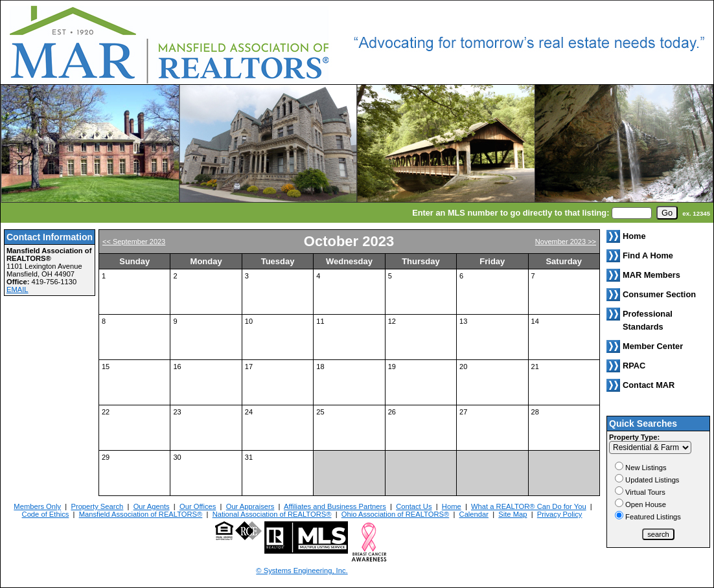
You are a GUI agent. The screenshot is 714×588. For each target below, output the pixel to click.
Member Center (653, 346)
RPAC (634, 366)
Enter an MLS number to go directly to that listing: (511, 213)
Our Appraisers (250, 506)
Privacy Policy (560, 514)
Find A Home (648, 255)
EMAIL (17, 289)
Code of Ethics (46, 514)
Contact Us (414, 506)
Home (452, 506)
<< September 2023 (134, 242)
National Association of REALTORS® (272, 514)
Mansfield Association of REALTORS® (141, 514)
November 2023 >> (566, 242)
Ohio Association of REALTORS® (395, 514)
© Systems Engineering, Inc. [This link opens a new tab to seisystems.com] (302, 571)
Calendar (474, 514)
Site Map (512, 514)
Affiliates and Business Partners (335, 506)
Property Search (97, 506)
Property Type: (634, 437)
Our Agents (152, 506)
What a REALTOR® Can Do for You (529, 506)
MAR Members (651, 275)
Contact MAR (649, 385)
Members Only (37, 506)
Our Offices (198, 506)
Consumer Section (659, 294)
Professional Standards (648, 320)
